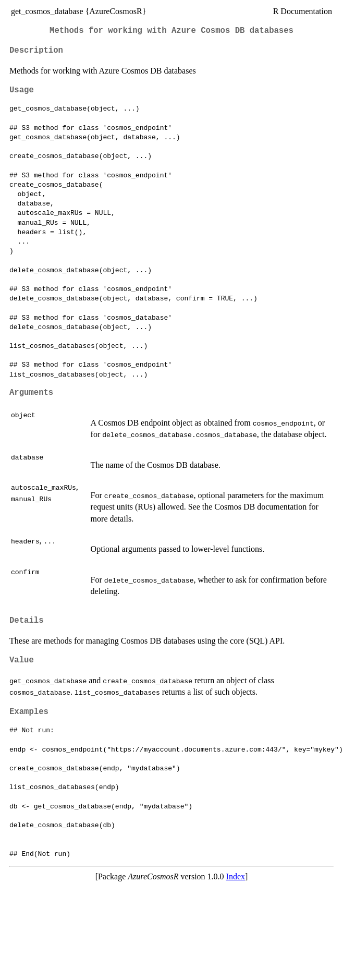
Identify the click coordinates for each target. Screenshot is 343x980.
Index (236, 876)
